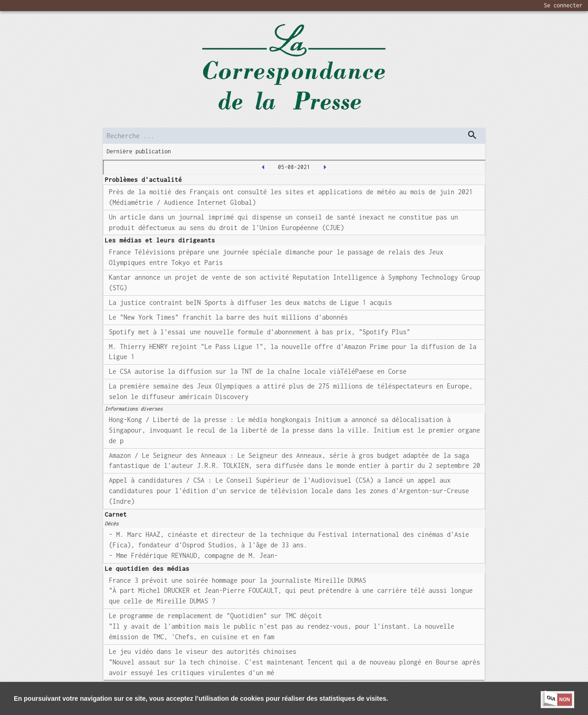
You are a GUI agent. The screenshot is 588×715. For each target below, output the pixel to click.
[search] (294, 136)
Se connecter (563, 5)
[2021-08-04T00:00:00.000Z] (263, 167)
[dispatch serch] (472, 135)
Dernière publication (139, 151)
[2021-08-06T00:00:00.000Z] (325, 167)
